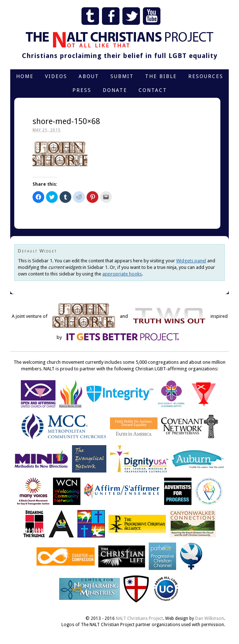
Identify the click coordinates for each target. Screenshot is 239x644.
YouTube (152, 16)
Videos (56, 76)
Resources (206, 76)
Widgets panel (191, 261)
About (89, 76)
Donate (115, 90)
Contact (153, 90)
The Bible (161, 76)
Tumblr (90, 16)
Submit (122, 76)
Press (82, 90)
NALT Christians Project (139, 618)
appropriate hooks (122, 274)
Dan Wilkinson (210, 618)
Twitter (131, 16)
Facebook (111, 16)
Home (25, 76)
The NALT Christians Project (119, 40)
